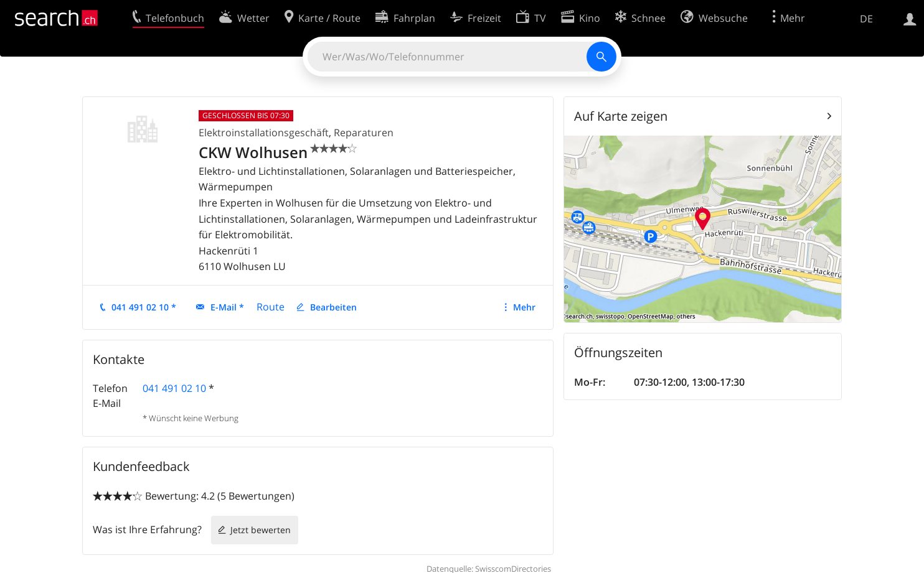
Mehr (524, 307)
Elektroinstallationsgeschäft (264, 133)
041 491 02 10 (174, 388)
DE (866, 19)
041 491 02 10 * (144, 307)
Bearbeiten (333, 307)
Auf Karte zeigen (621, 116)
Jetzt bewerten (261, 530)
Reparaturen (364, 133)
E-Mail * (227, 307)
